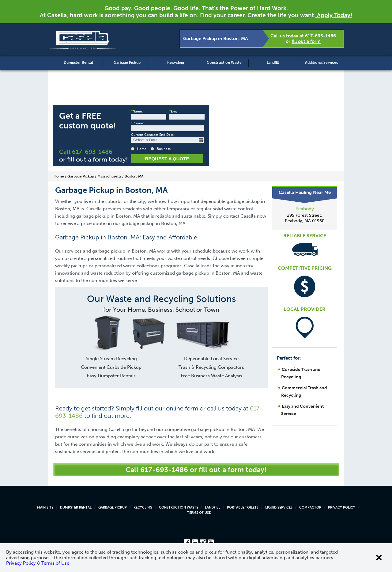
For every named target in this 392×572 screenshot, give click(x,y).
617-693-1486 (320, 36)
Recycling (176, 63)
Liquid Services (279, 507)
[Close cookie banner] (379, 558)
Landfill (273, 63)
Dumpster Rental (78, 63)
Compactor (310, 507)
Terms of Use (199, 513)
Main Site (45, 507)
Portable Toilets (243, 507)
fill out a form (306, 41)
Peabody (305, 209)
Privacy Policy (342, 507)
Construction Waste (224, 63)
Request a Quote (167, 159)
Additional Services (321, 63)
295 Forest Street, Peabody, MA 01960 (305, 218)
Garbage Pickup (127, 63)
